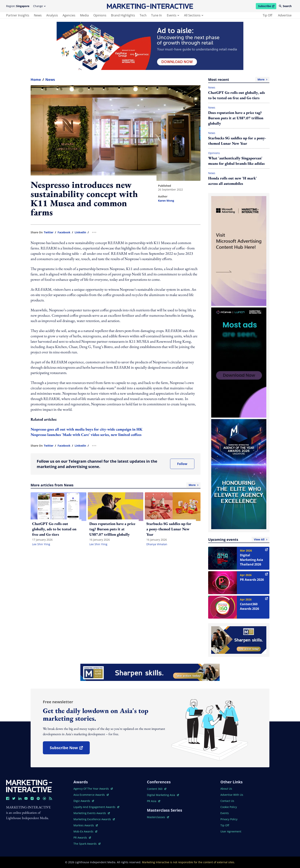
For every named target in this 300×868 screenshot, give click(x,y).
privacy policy (229, 819)
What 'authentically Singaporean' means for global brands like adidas (236, 161)
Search (285, 6)
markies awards (86, 825)
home (36, 79)
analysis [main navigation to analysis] (52, 15)
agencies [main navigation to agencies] (69, 15)
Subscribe (267, 7)
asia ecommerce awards (91, 795)
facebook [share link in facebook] (64, 232)
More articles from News (116, 485)
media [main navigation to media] (84, 15)
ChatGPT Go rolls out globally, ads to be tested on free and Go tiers (236, 95)
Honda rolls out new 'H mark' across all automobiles (232, 181)
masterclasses (158, 817)
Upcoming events (239, 539)
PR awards (82, 838)
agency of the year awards (93, 789)
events (173, 15)
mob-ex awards (85, 831)
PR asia (154, 801)
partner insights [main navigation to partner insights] (18, 15)
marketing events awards (92, 813)
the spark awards (87, 844)
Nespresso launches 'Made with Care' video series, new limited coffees (86, 435)
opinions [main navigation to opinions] (100, 15)
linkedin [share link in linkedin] (80, 232)
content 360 (157, 789)
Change (39, 6)
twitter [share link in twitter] (49, 232)
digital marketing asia (163, 795)
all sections (194, 15)
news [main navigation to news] (38, 15)
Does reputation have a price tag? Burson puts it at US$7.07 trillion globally (236, 118)
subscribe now (70, 749)
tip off (267, 15)
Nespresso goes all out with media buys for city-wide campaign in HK (87, 429)
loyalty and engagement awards (96, 807)
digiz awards (84, 801)
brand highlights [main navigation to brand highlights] (123, 15)
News (50, 79)
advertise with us (232, 795)
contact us (227, 801)
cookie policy (229, 807)
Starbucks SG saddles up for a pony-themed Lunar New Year (237, 141)
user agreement (231, 831)
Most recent (239, 79)
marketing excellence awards (94, 819)
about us (226, 789)
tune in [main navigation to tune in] (157, 15)
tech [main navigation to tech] (143, 15)
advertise (285, 15)
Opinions (214, 153)
